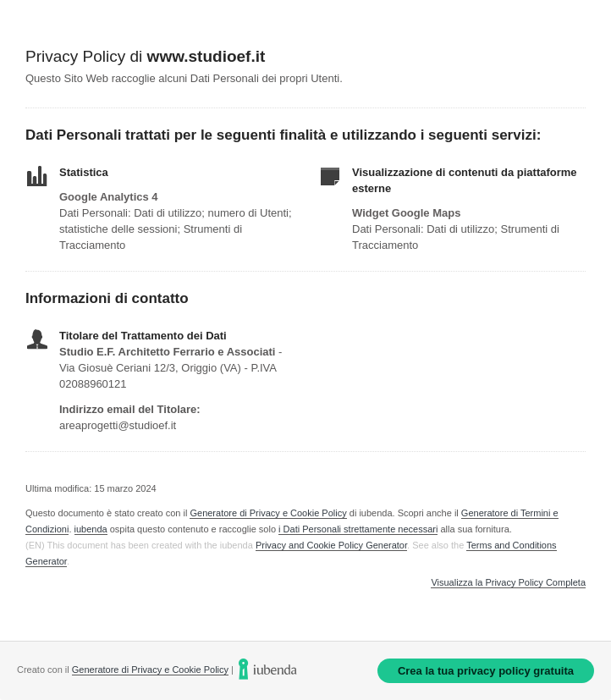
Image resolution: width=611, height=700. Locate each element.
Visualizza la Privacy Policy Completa (508, 583)
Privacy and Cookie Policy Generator (331, 545)
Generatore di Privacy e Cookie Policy (268, 513)
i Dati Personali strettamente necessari (358, 529)
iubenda (91, 529)
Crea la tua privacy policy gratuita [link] (486, 671)
